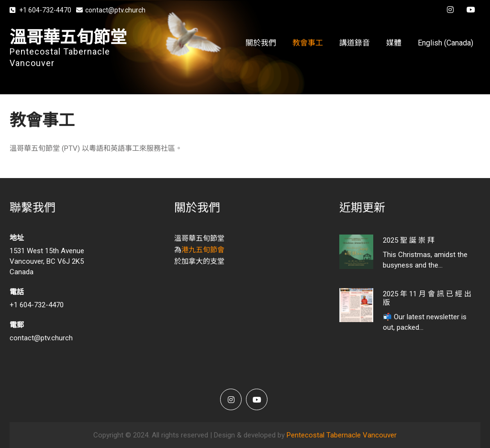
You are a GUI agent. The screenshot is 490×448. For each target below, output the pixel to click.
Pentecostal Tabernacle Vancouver (342, 435)
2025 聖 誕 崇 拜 (409, 240)
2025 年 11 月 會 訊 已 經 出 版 (427, 298)
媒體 (394, 43)
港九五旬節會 (203, 250)
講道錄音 (355, 43)
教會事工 (308, 43)
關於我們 (261, 43)
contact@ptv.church (111, 10)
